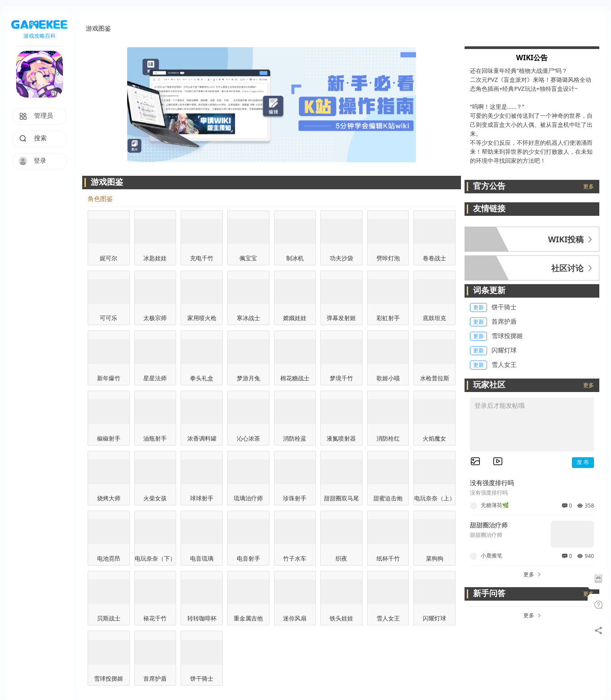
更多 (589, 187)
